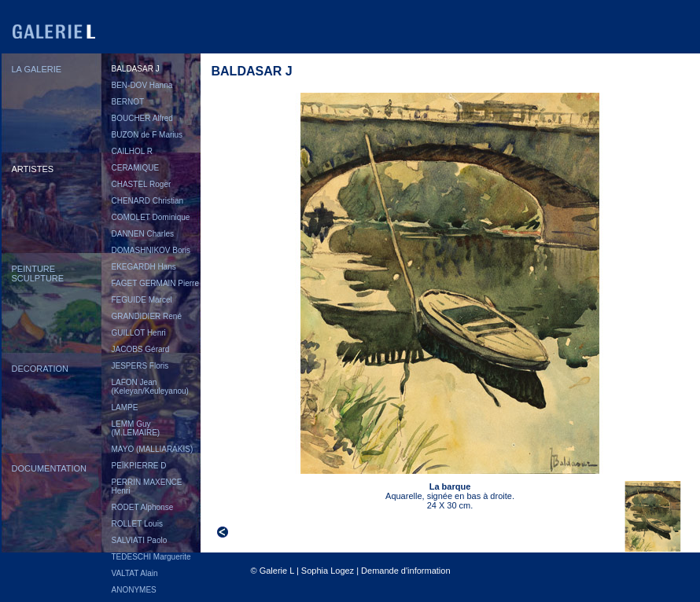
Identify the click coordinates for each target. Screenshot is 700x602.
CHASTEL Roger (142, 184)
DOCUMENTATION (50, 468)
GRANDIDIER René (147, 316)
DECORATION (41, 369)
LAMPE (125, 407)
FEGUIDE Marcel (142, 300)
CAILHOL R (132, 151)
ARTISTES (33, 169)
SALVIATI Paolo (140, 540)
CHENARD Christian (148, 201)
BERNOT (128, 102)
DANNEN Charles (143, 234)
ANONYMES (134, 590)
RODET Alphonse (143, 507)
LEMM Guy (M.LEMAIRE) (136, 428)
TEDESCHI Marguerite (151, 557)
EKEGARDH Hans (144, 267)
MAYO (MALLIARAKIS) (153, 449)
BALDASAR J (136, 69)
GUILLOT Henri (139, 333)
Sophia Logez (328, 571)
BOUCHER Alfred (142, 118)
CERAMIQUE (136, 168)
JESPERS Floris (140, 366)
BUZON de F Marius (147, 135)
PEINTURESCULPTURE (38, 273)
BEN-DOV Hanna (142, 85)
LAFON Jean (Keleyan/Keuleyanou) (150, 387)
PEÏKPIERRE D (139, 466)
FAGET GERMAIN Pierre (156, 283)
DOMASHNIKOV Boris (151, 250)
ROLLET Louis (137, 524)
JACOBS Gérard (141, 349)
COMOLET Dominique (151, 217)
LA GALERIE (37, 69)
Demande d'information (405, 571)
